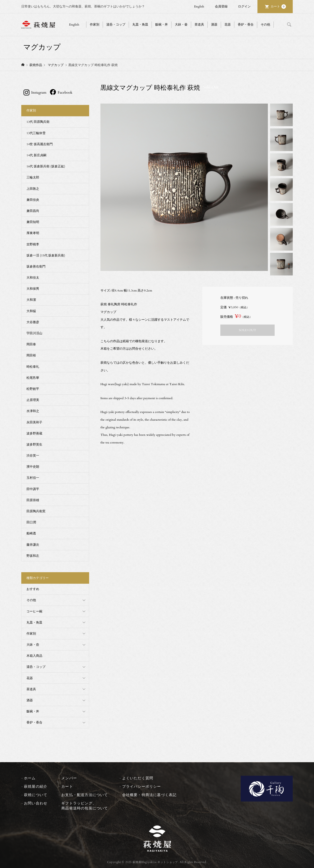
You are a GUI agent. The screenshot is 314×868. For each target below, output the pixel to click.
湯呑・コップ (116, 25)
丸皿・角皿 (140, 25)
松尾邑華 (33, 378)
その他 (265, 25)
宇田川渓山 (34, 333)
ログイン (244, 6)
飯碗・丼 (162, 25)
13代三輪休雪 (36, 133)
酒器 (214, 25)
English (199, 6)
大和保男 (33, 289)
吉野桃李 (33, 244)
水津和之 (33, 411)
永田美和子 (34, 422)
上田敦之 (33, 189)
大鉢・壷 (181, 25)
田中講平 (33, 489)
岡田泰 (31, 344)
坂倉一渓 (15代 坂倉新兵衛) (46, 255)
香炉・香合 (246, 25)
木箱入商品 (34, 656)
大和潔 (31, 300)
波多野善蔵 (34, 433)
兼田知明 (33, 222)
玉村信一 (33, 478)
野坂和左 (33, 556)
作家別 (95, 25)
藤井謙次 (33, 545)
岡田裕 (31, 355)
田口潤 (31, 522)
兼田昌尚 (33, 211)
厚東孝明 (33, 233)
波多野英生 (34, 445)
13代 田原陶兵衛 (38, 122)
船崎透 (31, 533)
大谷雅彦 (33, 322)
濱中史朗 (33, 467)
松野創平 (33, 389)
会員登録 (221, 6)
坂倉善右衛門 (36, 267)
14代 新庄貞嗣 (36, 155)
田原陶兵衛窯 (36, 511)
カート (278, 7)
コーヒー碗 (34, 611)
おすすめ (33, 589)
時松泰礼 (33, 367)
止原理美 (33, 400)
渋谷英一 (33, 456)
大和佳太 (33, 278)
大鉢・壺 (33, 645)
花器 (228, 25)
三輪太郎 (33, 177)
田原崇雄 (33, 500)
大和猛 (31, 311)
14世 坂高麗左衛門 (40, 144)
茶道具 (199, 25)
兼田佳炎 (33, 200)
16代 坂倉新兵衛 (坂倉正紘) (46, 166)
